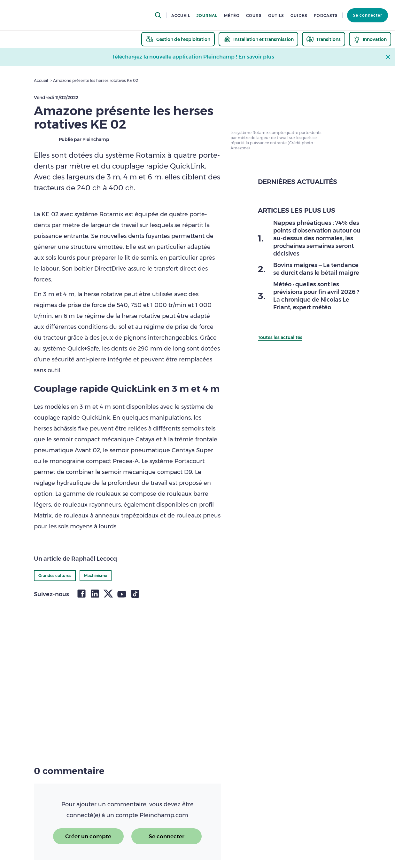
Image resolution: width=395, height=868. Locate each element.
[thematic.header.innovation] (370, 39)
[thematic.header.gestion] (178, 39)
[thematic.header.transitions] (324, 39)
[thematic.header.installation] (258, 39)
